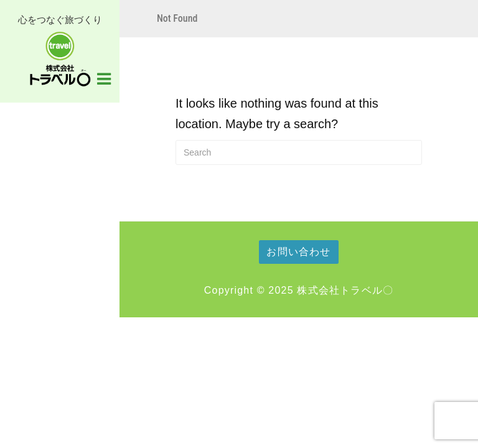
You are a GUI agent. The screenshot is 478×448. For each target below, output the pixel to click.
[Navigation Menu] (104, 78)
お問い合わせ (298, 252)
